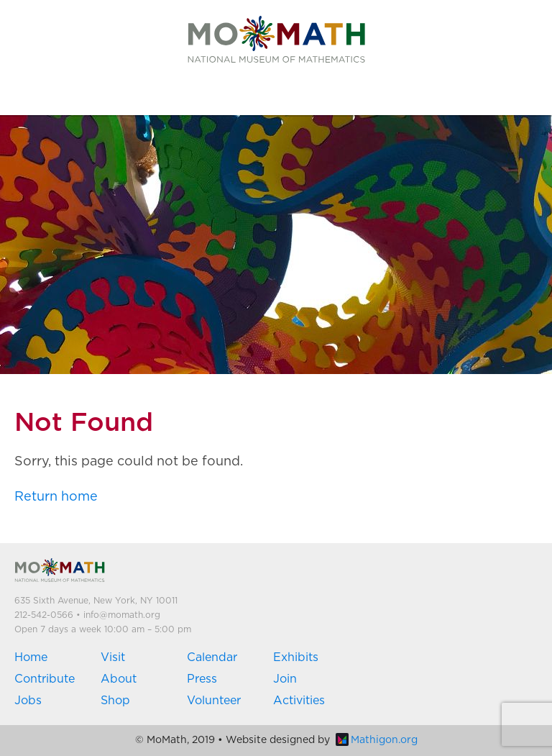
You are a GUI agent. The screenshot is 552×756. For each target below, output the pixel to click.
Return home (56, 497)
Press (202, 679)
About (119, 679)
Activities (299, 701)
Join (285, 679)
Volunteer (214, 701)
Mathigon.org (377, 740)
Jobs (28, 701)
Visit (113, 657)
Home (31, 657)
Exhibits (296, 657)
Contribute (45, 679)
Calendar (212, 657)
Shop (115, 701)
